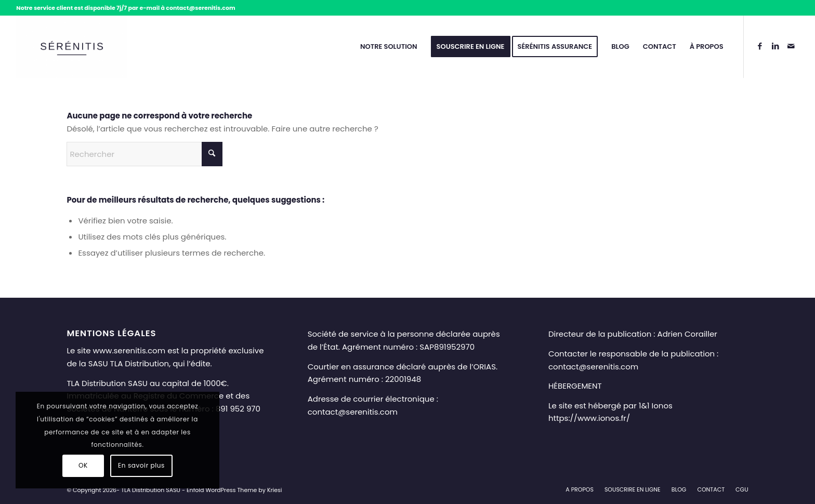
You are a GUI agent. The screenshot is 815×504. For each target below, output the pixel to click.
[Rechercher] (144, 154)
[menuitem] (389, 47)
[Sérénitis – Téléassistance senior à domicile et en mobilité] (71, 47)
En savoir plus (141, 465)
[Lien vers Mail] (791, 46)
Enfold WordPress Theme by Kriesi (234, 490)
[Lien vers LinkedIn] (775, 46)
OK (83, 465)
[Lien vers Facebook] (760, 46)
